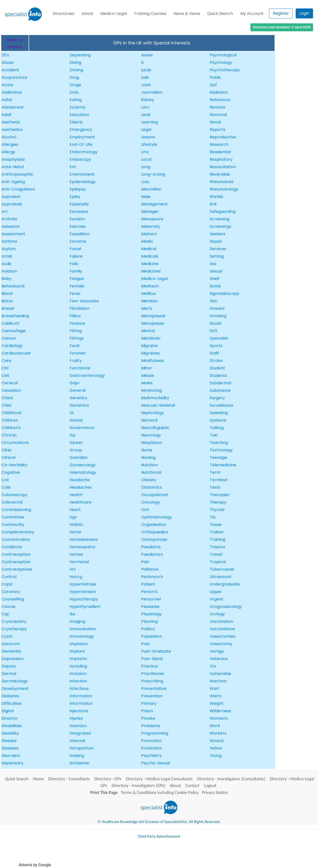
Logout (210, 786)
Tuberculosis (222, 569)
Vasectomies (222, 636)
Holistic (77, 525)
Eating (76, 100)
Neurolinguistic (155, 428)
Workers (218, 733)
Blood (7, 294)
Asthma (9, 241)
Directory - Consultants (69, 779)
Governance (82, 428)
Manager (150, 212)
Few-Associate (84, 301)
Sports (216, 346)
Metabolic (151, 338)
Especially (79, 204)
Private (148, 718)
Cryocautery (14, 621)
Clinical (8, 457)
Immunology (82, 636)
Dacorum (11, 644)
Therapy (218, 502)
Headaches (81, 487)
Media (147, 241)
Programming (155, 733)
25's (5, 55)
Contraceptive (16, 562)
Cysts (7, 636)
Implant (77, 651)
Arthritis (9, 219)
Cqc (5, 614)
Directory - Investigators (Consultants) (231, 779)
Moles (147, 383)
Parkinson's (152, 577)
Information (81, 703)
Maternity (151, 226)
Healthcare (81, 502)
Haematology (83, 472)
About (87, 14)
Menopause (153, 323)
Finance (77, 323)
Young (216, 756)
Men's (147, 308)
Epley (75, 197)
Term (215, 472)
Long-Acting (153, 174)
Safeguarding (223, 212)
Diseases (10, 748)
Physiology (151, 614)
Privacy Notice (215, 792)
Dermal (9, 674)
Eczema (77, 107)
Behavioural (13, 286)
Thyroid (217, 510)
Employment (82, 137)
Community (13, 525)
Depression (13, 659)
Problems (151, 726)
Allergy (8, 152)
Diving (75, 62)
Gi (72, 413)
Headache (80, 480)
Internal (77, 741)
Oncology (151, 502)
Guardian (79, 457)
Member (150, 301)
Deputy (9, 666)
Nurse (147, 450)
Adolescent (13, 107)
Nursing (148, 457)
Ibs (72, 614)
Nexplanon (152, 443)
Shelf (215, 279)
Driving (76, 70)
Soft (214, 331)
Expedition (80, 234)
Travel (216, 554)
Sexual (216, 271)
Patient (148, 584)
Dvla (74, 92)
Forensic (78, 353)
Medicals (150, 256)
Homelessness (84, 539)
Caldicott (11, 323)
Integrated (80, 733)
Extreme (78, 241)
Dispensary (12, 763)
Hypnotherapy (84, 599)
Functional (80, 368)
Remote (218, 107)
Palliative (150, 569)
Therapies (219, 495)
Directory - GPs (108, 779)
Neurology (151, 435)
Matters (149, 234)
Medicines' (151, 271)
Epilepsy (78, 189)
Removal (218, 115)
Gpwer (76, 443)
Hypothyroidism (85, 607)
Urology (217, 614)
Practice (149, 666)
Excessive (79, 212)
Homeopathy (82, 547)
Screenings (220, 226)
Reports (218, 130)
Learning (149, 122)
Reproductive (223, 137)
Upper (216, 592)
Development (15, 689)
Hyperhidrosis (83, 584)
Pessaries (150, 607)
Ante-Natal (13, 167)
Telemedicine (223, 465)
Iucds (146, 70)
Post (145, 644)
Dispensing (80, 55)
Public (216, 77)
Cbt (5, 368)
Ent (73, 167)
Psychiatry (151, 756)
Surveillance (221, 405)
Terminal (218, 480)
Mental (148, 331)
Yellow (216, 748)
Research (219, 144)
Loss (145, 182)
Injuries (76, 718)
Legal (146, 130)
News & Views (187, 14)
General (78, 390)
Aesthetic (11, 122)
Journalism (152, 92)
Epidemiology (83, 182)
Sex (213, 264)
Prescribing (152, 681)
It (142, 62)
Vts (213, 666)
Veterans (219, 659)
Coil (5, 480)
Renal (215, 122)
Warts (216, 696)
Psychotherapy (225, 70)
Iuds (145, 77)
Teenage (218, 457)
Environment (82, 174)
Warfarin (218, 681)
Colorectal (12, 502)
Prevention (152, 696)
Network (149, 420)
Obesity (149, 480)
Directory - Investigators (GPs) (138, 786)
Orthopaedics (155, 532)
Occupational (154, 495)
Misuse (148, 375)
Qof (213, 85)
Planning (149, 621)
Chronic (9, 435)
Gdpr (75, 383)
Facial (75, 249)
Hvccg (76, 577)
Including (78, 666)
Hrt (73, 569)
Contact (192, 786)
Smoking (218, 316)
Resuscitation (223, 167)
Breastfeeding (15, 316)
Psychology (221, 62)
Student (217, 368)
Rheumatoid (221, 182)
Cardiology (12, 346)
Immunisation (83, 629)
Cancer (9, 338)
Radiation (219, 92)
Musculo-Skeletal (158, 405)
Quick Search (220, 14)
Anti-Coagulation (18, 189)
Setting (217, 256)
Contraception (16, 554)
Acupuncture (14, 77)
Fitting (76, 331)
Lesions (148, 137)
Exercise (78, 226)
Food (74, 346)
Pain (145, 562)
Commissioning (16, 510)
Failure (76, 256)
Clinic (7, 450)
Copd (7, 584)
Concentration (16, 539)
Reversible (220, 174)
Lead (146, 115)
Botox (7, 301)
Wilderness (220, 711)
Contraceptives (17, 569)
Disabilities (12, 726)
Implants (78, 659)
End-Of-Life (81, 144)
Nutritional (151, 472)
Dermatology (15, 681)
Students (218, 375)
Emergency (81, 130)
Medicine (150, 264)
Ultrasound (220, 577)
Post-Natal (152, 659)
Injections (79, 711)
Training (218, 539)
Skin (214, 301)
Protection (152, 748)
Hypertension (83, 592)
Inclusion (78, 674)
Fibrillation (80, 308)
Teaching (219, 443)
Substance (220, 390)
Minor (147, 368)
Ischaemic (80, 763)
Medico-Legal (114, 14)
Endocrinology (83, 152)
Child (6, 405)
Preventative (154, 689)
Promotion (151, 741)
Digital (8, 711)
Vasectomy (221, 644)
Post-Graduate (156, 651)
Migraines (150, 353)
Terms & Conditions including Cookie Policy (160, 792)
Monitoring (152, 390)
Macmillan (151, 189)
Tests (215, 487)
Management (154, 204)
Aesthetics (12, 130)
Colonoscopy (14, 495)
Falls (74, 264)
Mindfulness (153, 361)
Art (5, 212)
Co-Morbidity (15, 465)
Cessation (11, 390)
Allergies (10, 144)
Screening (219, 219)
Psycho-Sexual (156, 763)
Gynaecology (83, 465)
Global (76, 420)
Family (76, 271)
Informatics (81, 696)
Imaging (77, 621)
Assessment (13, 234)
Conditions (12, 547)
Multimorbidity (155, 398)
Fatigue (77, 279)
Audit (6, 264)
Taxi (214, 435)
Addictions (12, 92)
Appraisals (12, 204)
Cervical (10, 383)
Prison (147, 711)
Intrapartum (82, 748)
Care (6, 361)
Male (146, 197)
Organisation (154, 525)
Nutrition (149, 465)
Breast (8, 308)
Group (76, 450)
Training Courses (150, 14)
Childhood (11, 413)
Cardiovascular (16, 353)
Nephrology (153, 413)
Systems (218, 420)
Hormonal (79, 562)
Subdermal (220, 383)
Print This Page (104, 792)
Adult (7, 115)
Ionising (77, 756)
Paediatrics (152, 554)
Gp (73, 435)
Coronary (11, 592)
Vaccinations (222, 629)
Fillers (75, 316)
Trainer (217, 532)
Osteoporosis (154, 539)
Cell (5, 375)
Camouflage (14, 331)
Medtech (150, 286)
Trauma (217, 547)
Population (152, 636)
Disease (9, 741)
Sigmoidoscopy (224, 294)
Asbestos (11, 226)
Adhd (7, 100)
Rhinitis (216, 197)
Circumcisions (15, 443)
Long (146, 167)
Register (281, 13)
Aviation (9, 271)
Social (215, 323)
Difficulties (12, 703)
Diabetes (10, 696)
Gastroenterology (87, 375)
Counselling (13, 599)
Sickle (215, 286)
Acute (7, 85)
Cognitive (11, 472)
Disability (10, 733)
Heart (75, 510)
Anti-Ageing (13, 182)
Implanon (79, 644)
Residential (220, 152)
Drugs (75, 85)
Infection (78, 681)
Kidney (148, 100)
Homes (76, 554)
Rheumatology (224, 189)
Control (9, 577)
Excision (77, 219)
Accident (10, 70)
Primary (149, 703)
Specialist (219, 338)
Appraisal (11, 197)
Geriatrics (79, 405)
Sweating (219, 413)
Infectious (79, 689)
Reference (220, 100)
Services (218, 249)
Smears (217, 308)
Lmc (145, 152)
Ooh (145, 510)
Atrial (7, 256)
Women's (219, 718)
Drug (74, 77)
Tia (213, 517)
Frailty (76, 361)
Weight (217, 703)
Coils (6, 487)
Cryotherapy (14, 629)
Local (146, 159)
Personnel (151, 599)
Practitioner (153, 674)
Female (77, 286)
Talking (217, 428)
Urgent (217, 599)
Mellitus (148, 294)
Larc (145, 107)
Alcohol (9, 137)
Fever (75, 294)
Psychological (223, 55)
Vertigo (217, 651)
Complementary (18, 532)
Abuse (8, 62)
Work (215, 726)
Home (75, 532)
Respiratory (221, 159)
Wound (217, 741)
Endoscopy (80, 159)
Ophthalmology (157, 517)
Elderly (76, 122)
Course (8, 607)
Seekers (218, 234)
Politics (148, 629)
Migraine (149, 346)
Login (304, 13)
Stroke (216, 361)
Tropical (218, 562)
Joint (146, 85)
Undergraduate (225, 584)
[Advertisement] (142, 855)
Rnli (213, 204)
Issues (147, 55)
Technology (221, 450)
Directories (63, 14)
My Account (252, 14)
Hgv (73, 517)
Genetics (78, 398)
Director (10, 718)
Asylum (9, 249)
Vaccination (221, 621)
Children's (11, 428)
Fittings (77, 338)
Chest (7, 398)
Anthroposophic (17, 174)
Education (79, 115)
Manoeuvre (152, 219)
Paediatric (151, 547)
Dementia (11, 651)
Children (10, 420)
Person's (149, 592)
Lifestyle (149, 144)
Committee (13, 517)
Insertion (78, 726)
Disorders (11, 756)
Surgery (217, 398)
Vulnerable (220, 674)
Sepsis (216, 241)
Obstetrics (152, 487)
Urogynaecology (226, 607)
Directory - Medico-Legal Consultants (159, 779)
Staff (214, 353)
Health (76, 495)
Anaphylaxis (13, 159)
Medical (149, 249)
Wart (215, 689)
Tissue (216, 525)
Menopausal (153, 316)
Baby (6, 279)
